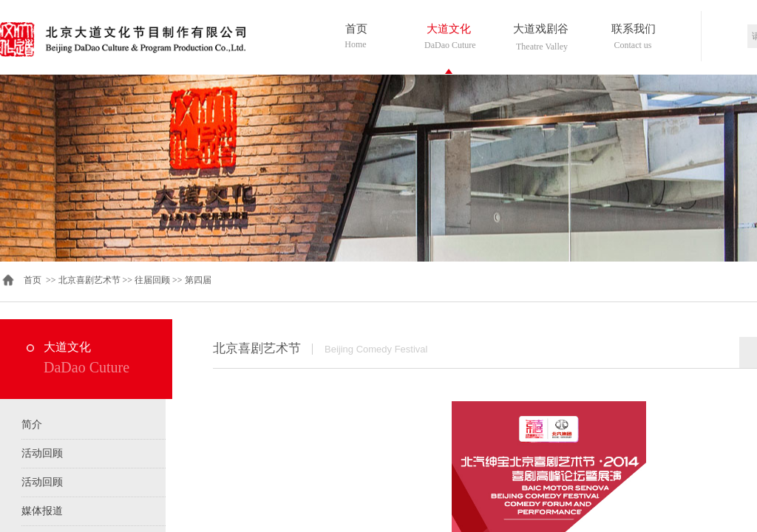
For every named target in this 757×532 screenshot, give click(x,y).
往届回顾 (152, 280)
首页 (356, 29)
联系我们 (634, 29)
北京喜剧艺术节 (89, 280)
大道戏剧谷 (541, 29)
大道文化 (449, 29)
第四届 (198, 280)
